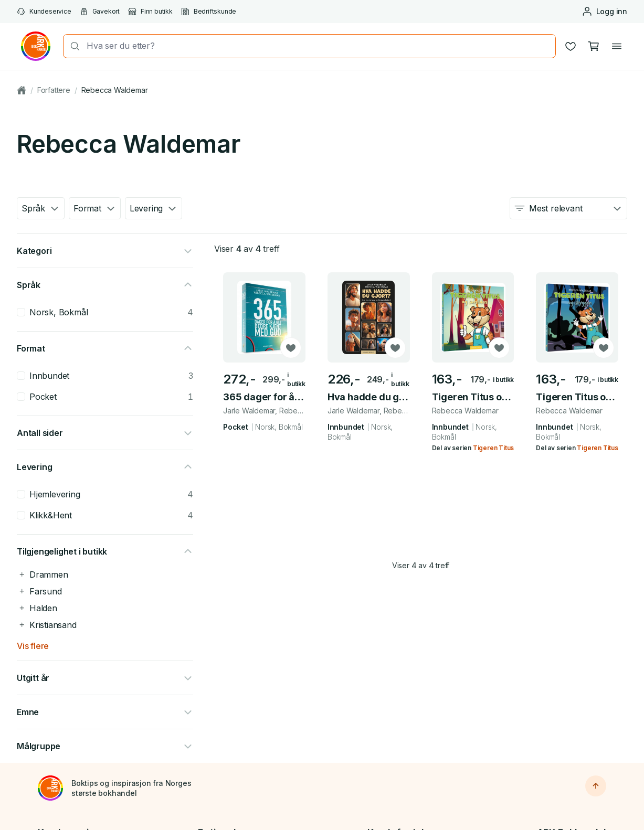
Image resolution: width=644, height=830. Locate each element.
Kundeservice (44, 12)
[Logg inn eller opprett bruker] (604, 12)
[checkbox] (21, 312)
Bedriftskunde (209, 12)
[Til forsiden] (50, 788)
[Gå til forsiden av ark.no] (36, 46)
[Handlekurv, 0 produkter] (594, 46)
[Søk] (72, 46)
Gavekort (100, 12)
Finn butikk (150, 12)
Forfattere (54, 90)
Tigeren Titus (493, 448)
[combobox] (318, 46)
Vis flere (33, 646)
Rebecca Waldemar (115, 90)
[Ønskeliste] (571, 46)
